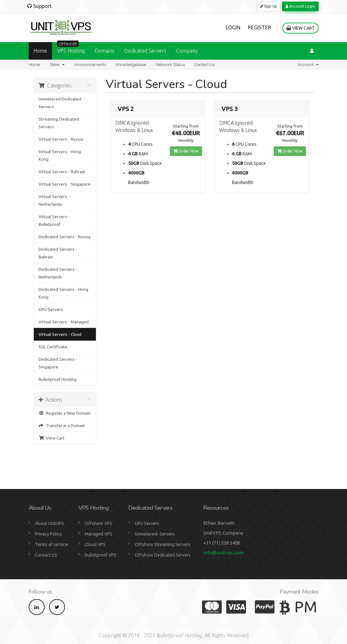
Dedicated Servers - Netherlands (58, 273)
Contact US (46, 555)
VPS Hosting (71, 48)
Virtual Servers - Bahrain (62, 172)
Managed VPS (98, 534)
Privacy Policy (48, 534)
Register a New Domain (65, 413)
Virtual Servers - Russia (61, 139)
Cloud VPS (95, 544)
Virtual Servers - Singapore (65, 184)
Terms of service (51, 544)
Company (187, 51)
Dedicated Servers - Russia (65, 237)
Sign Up (269, 6)
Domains (105, 51)
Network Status (170, 65)
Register (260, 27)
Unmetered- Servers (155, 534)
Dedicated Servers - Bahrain (58, 253)
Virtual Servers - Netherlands (54, 200)
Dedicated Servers (145, 51)
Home (40, 51)
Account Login (300, 6)
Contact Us (205, 65)
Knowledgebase (131, 65)
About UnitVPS (50, 523)
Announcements (90, 65)
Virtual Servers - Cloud (60, 334)
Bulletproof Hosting (58, 379)
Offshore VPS (98, 523)
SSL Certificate (53, 347)
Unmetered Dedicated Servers (60, 103)
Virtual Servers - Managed (64, 322)
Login (233, 27)
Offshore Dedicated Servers (163, 555)
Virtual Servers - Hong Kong (60, 155)
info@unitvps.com (223, 553)
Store (57, 65)
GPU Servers (51, 309)
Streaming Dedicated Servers (59, 123)
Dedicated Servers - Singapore (58, 363)
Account (308, 65)
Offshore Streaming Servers (163, 544)
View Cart (300, 28)
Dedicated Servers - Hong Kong (63, 293)
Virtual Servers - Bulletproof (54, 220)
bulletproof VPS (101, 555)
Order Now (186, 151)
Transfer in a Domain (62, 426)
